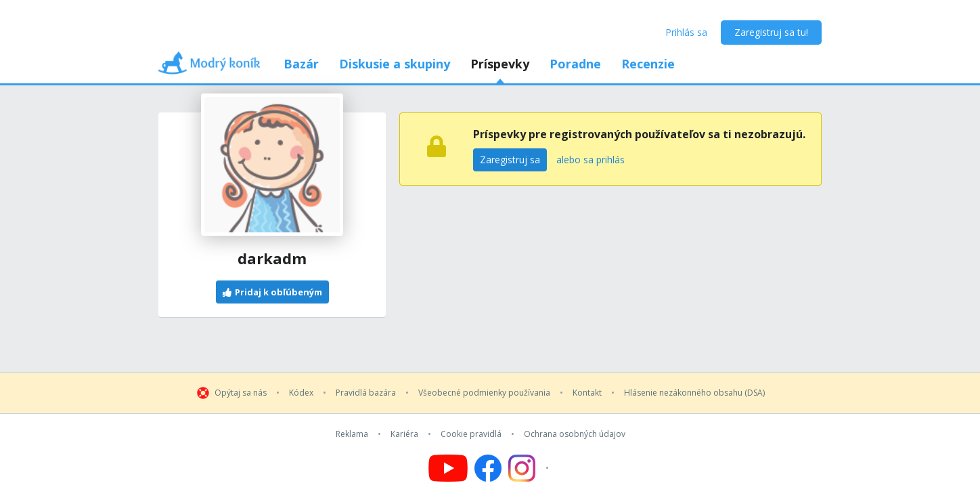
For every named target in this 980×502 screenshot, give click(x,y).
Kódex (301, 393)
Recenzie (648, 64)
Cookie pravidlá (471, 434)
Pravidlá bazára (366, 393)
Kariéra (404, 434)
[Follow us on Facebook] (488, 468)
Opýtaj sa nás (241, 393)
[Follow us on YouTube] (448, 468)
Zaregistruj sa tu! (771, 32)
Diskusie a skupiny (395, 64)
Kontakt (587, 393)
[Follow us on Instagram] (530, 468)
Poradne (575, 64)
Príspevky (500, 64)
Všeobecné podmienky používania (484, 393)
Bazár (301, 64)
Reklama (352, 434)
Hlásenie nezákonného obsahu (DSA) (694, 393)
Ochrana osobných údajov (575, 434)
